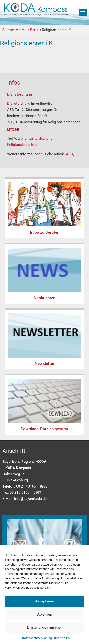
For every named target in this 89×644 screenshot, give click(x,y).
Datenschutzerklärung (37, 638)
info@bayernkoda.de (30, 499)
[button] (83, 12)
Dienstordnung (19, 104)
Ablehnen (45, 614)
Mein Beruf (30, 30)
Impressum (62, 638)
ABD (69, 154)
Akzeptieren (45, 601)
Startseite (10, 30)
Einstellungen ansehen (45, 627)
